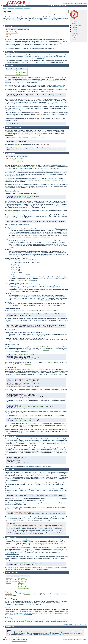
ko (65, 14)
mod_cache (8, 411)
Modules (65, 3)
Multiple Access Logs (12, 345)
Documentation (19, 8)
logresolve (22, 234)
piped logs (31, 466)
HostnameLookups (61, 229)
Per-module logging (76, 26)
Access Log (74, 28)
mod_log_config (11, 31)
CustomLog (20, 158)
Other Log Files (75, 35)
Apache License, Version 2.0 (19, 641)
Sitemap (85, 3)
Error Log (74, 24)
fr (60, 14)
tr (68, 14)
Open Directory (20, 176)
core (7, 71)
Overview (74, 20)
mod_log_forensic (12, 33)
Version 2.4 (27, 8)
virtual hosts (27, 540)
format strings (39, 188)
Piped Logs (74, 31)
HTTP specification (45, 300)
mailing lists (61, 635)
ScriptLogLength (24, 588)
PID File (8, 608)
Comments (74, 40)
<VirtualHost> (60, 542)
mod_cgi (8, 36)
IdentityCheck (61, 246)
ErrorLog (19, 71)
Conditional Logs (11, 367)
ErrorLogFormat (21, 73)
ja (62, 14)
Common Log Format (12, 191)
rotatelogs (27, 490)
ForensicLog (22, 581)
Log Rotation (75, 29)
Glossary (80, 3)
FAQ (75, 3)
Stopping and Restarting (22, 615)
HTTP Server (11, 8)
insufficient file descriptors (12, 554)
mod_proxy (61, 133)
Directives (71, 3)
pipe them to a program (58, 87)
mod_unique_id (39, 114)
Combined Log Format (13, 309)
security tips (40, 58)
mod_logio (9, 35)
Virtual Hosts (75, 33)
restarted (57, 444)
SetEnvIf (20, 162)
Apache (4, 8)
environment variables (42, 371)
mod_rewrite (9, 135)
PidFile (21, 583)
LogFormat (20, 160)
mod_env (22, 411)
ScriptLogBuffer (24, 586)
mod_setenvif (10, 160)
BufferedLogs (23, 580)
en (57, 14)
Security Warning (76, 22)
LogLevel (19, 74)
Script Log (9, 618)
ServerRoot (12, 212)
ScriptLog (22, 585)
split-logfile (60, 568)
